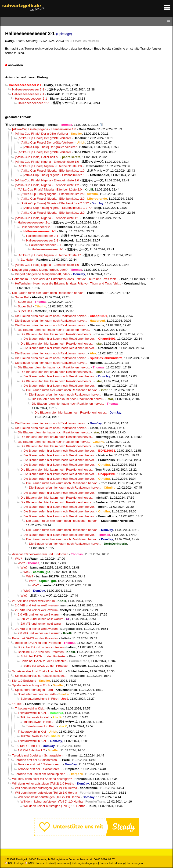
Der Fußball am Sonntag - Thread (33, 125)
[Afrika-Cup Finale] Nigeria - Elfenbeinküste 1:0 (44, 129)
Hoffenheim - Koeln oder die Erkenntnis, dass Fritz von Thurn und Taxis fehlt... (65, 279)
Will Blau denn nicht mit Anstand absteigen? (42, 779)
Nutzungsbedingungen (85, 863)
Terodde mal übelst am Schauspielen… (39, 755)
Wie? (18, 559)
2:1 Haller (27, 260)
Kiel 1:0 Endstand (24, 681)
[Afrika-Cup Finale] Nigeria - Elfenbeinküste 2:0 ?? (55, 203)
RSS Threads (34, 863)
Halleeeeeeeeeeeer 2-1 (28, 89)
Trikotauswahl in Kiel (32, 732)
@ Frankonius (91, 41)
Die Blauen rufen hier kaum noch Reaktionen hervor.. (48, 293)
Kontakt (50, 863)
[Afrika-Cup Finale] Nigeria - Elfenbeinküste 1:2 (47, 185)
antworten (16, 65)
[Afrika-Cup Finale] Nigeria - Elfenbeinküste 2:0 (50, 189)
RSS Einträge (14, 863)
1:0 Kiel (17, 704)
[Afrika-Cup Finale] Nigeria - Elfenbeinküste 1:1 (47, 218)
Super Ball (22, 297)
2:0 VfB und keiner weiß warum (33, 601)
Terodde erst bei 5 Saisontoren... (37, 760)
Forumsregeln (135, 863)
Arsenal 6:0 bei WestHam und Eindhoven (40, 554)
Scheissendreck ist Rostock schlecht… (38, 671)
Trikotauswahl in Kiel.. (30, 708)
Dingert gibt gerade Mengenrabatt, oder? (40, 270)
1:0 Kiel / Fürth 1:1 (27, 746)
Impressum (63, 863)
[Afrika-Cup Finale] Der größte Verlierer (42, 134)
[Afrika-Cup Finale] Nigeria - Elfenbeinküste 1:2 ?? (58, 208)
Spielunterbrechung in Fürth (31, 685)
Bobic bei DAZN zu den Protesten (35, 638)
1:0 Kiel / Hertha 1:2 (31, 750)
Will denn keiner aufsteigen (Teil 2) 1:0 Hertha (43, 783)
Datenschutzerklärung (112, 863)
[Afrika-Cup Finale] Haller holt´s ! (37, 157)
